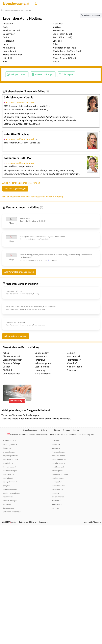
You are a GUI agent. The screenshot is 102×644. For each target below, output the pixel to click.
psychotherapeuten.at (11, 493)
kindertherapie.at (10, 467)
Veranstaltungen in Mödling (23, 207)
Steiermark (73, 435)
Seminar (23, 221)
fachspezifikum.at (58, 456)
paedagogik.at (57, 482)
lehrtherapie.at (57, 471)
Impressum (43, 522)
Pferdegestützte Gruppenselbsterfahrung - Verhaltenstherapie (43, 237)
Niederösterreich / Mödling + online (42, 260)
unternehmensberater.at (12, 512)
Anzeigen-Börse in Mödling (22, 284)
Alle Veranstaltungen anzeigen (19, 272)
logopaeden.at (9, 474)
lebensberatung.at (10, 471)
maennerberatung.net (60, 474)
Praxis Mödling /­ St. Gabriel (15, 322)
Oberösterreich (55, 435)
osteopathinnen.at (10, 482)
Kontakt (76, 430)
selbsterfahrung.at (10, 501)
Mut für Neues (25, 218)
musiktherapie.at (58, 478)
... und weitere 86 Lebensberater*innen (21, 183)
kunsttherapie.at (58, 467)
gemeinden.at (8, 463)
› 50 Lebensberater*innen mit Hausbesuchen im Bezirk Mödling (32, 197)
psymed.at (55, 493)
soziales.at (7, 504)
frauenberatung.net (59, 459)
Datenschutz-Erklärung (28, 522)
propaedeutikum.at (10, 489)
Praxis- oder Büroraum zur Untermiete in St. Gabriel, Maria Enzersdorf (31, 307)
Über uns (67, 430)
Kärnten (32, 435)
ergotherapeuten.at (10, 456)
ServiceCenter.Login (30, 430)
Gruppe (23, 239)
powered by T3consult (92, 522)
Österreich (13, 435)
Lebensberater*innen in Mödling (26, 92)
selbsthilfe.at (56, 501)
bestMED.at (7, 448)
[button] (98, 4)
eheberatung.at (9, 452)
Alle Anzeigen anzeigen (16, 336)
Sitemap (57, 430)
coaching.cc (56, 448)
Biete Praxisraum (12, 294)
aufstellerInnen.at (10, 441)
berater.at (55, 441)
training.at (55, 508)
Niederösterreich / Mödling (38, 221)
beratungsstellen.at (10, 445)
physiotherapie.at (58, 486)
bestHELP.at (56, 445)
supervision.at (57, 504)
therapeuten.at (9, 508)
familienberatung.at (10, 459)
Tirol (79, 435)
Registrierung (46, 430)
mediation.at (8, 478)
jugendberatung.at (58, 463)
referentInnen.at (58, 497)
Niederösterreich (18, 10)
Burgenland (23, 435)
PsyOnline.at (8, 497)
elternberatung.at (58, 452)
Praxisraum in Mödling (14, 291)
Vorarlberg (86, 435)
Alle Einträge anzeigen (15, 189)
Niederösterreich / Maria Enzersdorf (33, 309)
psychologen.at (57, 489)
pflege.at (6, 486)
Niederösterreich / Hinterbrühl (38, 239)
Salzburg (64, 435)
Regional (8, 10)
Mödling (28, 10)
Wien (93, 435)
